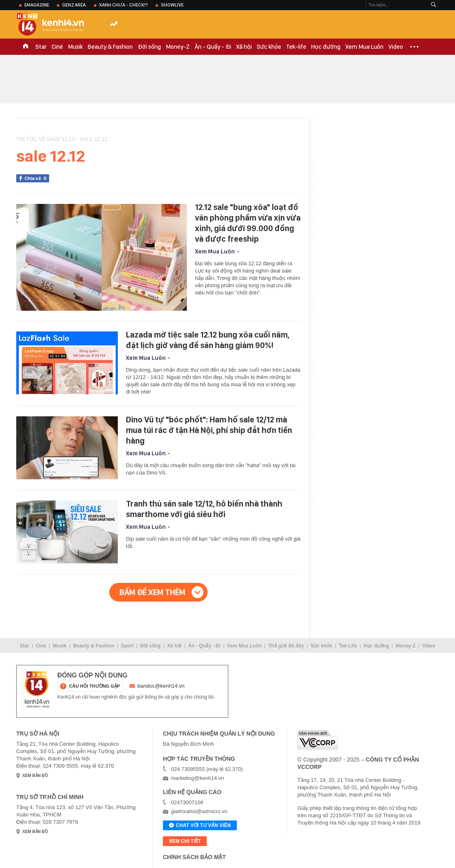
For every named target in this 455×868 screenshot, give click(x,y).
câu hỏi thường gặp (94, 686)
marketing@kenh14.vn (197, 778)
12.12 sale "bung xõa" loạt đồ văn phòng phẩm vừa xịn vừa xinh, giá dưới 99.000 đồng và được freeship (248, 223)
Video (396, 47)
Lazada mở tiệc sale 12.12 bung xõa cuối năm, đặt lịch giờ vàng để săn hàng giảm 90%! (208, 340)
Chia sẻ (37, 178)
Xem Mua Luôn (364, 47)
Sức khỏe (269, 47)
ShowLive (172, 5)
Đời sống (149, 47)
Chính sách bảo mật (194, 857)
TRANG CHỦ (26, 47)
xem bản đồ (35, 776)
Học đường (326, 47)
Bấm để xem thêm (152, 592)
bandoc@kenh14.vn (161, 686)
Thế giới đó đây (286, 646)
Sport (127, 646)
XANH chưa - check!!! (123, 5)
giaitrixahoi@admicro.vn (199, 811)
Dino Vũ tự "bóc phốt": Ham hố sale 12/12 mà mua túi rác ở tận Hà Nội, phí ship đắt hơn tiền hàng (209, 430)
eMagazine (37, 5)
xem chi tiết (185, 841)
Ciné (57, 47)
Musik (75, 47)
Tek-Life (348, 646)
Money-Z (178, 47)
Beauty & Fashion (110, 47)
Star (41, 47)
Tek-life (296, 47)
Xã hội (244, 47)
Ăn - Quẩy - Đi (213, 47)
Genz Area (74, 5)
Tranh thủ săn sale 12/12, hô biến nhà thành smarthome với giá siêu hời (204, 509)
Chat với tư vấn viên (200, 826)
